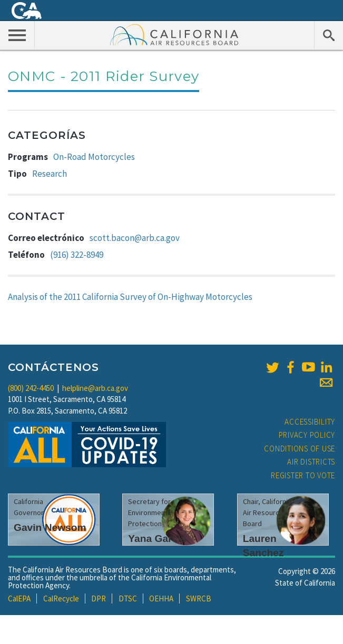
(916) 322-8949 (77, 255)
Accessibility (310, 422)
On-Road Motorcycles (94, 157)
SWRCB (199, 598)
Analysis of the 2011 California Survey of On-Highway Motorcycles (130, 297)
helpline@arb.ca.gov (95, 388)
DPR (99, 598)
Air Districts (311, 462)
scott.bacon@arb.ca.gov (135, 238)
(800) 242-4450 (31, 388)
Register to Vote (303, 475)
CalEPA (19, 598)
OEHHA (161, 598)
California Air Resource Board (174, 34)
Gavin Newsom (50, 527)
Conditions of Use (300, 449)
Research (50, 174)
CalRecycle (61, 598)
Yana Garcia (157, 539)
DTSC (128, 598)
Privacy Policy (307, 435)
